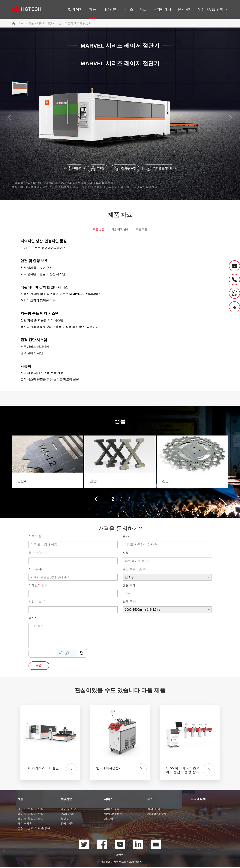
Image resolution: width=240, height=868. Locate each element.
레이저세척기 (27, 825)
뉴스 (143, 9)
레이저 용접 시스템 (30, 820)
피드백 (109, 820)
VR (201, 9)
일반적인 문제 (113, 815)
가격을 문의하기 (172, 169)
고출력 (61, 169)
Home (21, 23)
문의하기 (185, 9)
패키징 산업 (69, 810)
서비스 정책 (112, 810)
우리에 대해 (162, 9)
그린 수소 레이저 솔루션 (34, 830)
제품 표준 (145, 231)
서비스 (128, 9)
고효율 (92, 169)
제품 (93, 9)
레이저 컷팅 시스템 (49, 23)
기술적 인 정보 (157, 815)
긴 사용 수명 (128, 169)
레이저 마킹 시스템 (30, 815)
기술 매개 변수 (120, 231)
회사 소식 (154, 810)
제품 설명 (95, 231)
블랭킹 (65, 820)
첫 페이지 (75, 9)
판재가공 (67, 825)
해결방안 (109, 9)
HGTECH (120, 856)
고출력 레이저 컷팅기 (78, 23)
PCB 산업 (67, 815)
